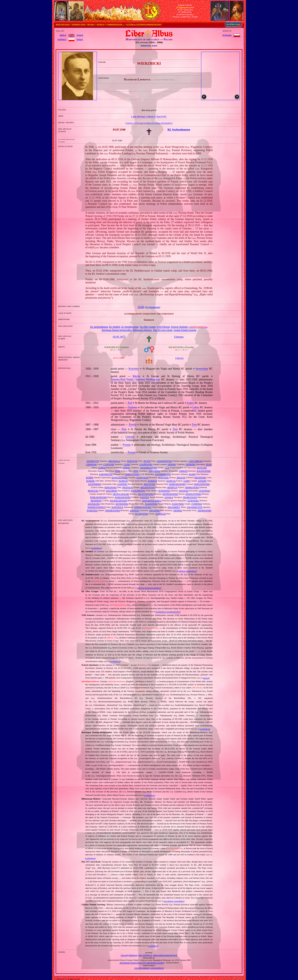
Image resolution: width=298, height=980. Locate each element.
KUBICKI (123, 481)
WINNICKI (161, 514)
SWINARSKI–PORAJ (152, 500)
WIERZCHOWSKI (143, 507)
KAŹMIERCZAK (163, 474)
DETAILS (91, 24)
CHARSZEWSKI (164, 461)
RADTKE (145, 497)
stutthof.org (182, 571)
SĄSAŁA (169, 497)
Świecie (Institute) (179, 327)
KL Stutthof (115, 327)
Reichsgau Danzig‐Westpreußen (117, 330)
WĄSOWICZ (117, 507)
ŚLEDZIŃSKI (151, 504)
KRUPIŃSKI (200, 477)
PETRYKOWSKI (170, 494)
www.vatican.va (169, 901)
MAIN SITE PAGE (63, 24)
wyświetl (62, 39)
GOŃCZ (102, 468)
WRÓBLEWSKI (113, 510)
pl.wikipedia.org (161, 612)
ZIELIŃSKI (154, 510)
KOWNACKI (142, 477)
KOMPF (90, 477)
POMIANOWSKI (123, 497)
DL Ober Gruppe (148, 327)
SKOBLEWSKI (190, 497)
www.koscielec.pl (157, 968)
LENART (202, 481)
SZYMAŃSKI (122, 504)
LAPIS (187, 481)
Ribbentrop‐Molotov (142, 330)
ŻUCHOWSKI (142, 514)
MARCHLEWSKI (177, 484)
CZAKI (127, 464)
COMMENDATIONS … (115, 24)
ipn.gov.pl (206, 678)
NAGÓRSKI (112, 491)
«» (198, 327)
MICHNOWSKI (148, 487)
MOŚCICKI (93, 491)
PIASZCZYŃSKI (193, 494)
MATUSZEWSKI (202, 484)
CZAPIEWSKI (146, 464)
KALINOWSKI (204, 471)
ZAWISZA (135, 510)
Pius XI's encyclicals (163, 330)
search (80, 35)
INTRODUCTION (78, 24)
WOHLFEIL (92, 510)
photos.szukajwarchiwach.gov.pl (165, 955)
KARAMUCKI (106, 474)
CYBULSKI (109, 464)
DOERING (190, 464)
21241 (141, 307)
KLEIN (192, 474)
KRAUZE (181, 477)
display (63, 35)
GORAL (126, 468)
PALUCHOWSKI (146, 494)
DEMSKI (172, 464)
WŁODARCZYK (195, 507)
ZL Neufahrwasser (130, 327)
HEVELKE (202, 468)
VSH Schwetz (163, 327)
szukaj (80, 39)
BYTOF (147, 461)
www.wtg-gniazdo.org (129, 955)
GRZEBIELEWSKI (149, 468)
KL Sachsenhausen (153, 307)
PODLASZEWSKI (99, 497)
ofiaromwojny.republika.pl (153, 588)
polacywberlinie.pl (145, 955)
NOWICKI (184, 491)
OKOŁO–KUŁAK (121, 494)
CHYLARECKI (196, 461)
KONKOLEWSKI (120, 477)
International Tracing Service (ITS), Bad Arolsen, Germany (142, 963)
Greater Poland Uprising (185, 330)
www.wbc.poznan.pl (142, 968)
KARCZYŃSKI (132, 474)
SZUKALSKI (94, 504)
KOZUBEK (164, 477)
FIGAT (209, 464)
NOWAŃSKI (164, 491)
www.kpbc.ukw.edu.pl (173, 612)
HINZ (118, 471)
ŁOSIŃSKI (122, 484)
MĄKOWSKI (111, 487)
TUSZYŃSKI (178, 504)
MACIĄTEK (149, 484)
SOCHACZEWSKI (118, 500)
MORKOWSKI (192, 487)
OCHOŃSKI (205, 491)
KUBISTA (152, 481)
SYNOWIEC (193, 500)
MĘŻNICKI (128, 487)
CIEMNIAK (91, 464)
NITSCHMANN (138, 491)
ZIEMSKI (178, 510)
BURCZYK (132, 461)
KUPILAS (171, 481)
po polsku (227, 35)
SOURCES (101, 24)
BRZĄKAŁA (114, 461)
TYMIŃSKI (197, 504)
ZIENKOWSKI (205, 510)
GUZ (167, 468)
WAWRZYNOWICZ (96, 507)
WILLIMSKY (174, 507)
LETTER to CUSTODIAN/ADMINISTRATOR (144, 24)
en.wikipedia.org (96, 548)
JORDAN (183, 471)
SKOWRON (96, 500)
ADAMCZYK (93, 461)
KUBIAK (90, 481)
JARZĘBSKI (154, 471)
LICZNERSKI (94, 484)
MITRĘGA (172, 487)
